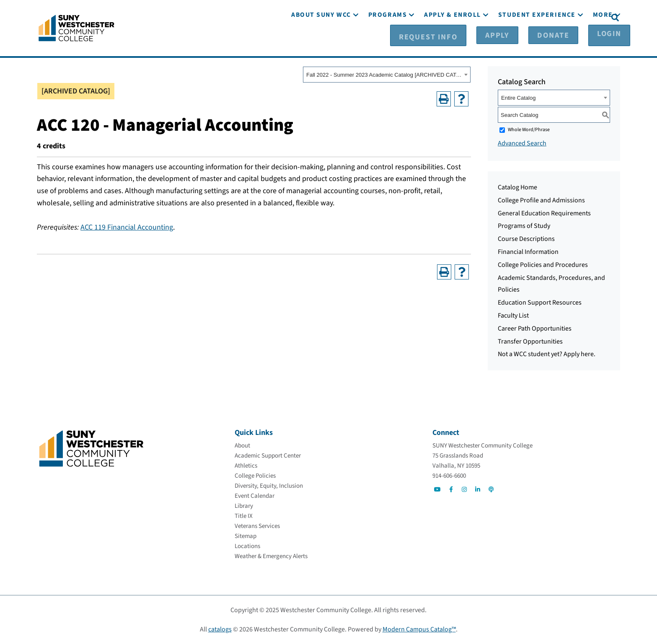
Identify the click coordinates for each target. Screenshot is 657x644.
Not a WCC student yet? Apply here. (547, 354)
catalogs (220, 629)
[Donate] (545, 17)
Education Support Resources (540, 302)
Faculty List (513, 315)
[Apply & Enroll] (453, 41)
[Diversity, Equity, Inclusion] (269, 486)
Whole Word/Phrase (529, 129)
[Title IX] (244, 516)
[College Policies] (255, 476)
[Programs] (388, 41)
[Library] (244, 506)
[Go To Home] (76, 27)
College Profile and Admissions (541, 200)
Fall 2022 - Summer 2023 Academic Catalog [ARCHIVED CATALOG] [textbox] (384, 74)
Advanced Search (522, 143)
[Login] (587, 17)
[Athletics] (246, 466)
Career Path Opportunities (535, 328)
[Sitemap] (246, 536)
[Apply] (504, 17)
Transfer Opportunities (530, 341)
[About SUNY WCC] (321, 41)
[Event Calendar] (255, 496)
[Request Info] (451, 17)
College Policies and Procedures (543, 264)
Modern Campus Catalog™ (419, 629)
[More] (603, 41)
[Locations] (247, 546)
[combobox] (387, 74)
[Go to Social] (437, 489)
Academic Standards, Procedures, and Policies (551, 283)
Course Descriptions (526, 238)
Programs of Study (524, 225)
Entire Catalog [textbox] (518, 97)
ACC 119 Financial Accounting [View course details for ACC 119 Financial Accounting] (127, 227)
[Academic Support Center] (268, 456)
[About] (242, 446)
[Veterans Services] (257, 526)
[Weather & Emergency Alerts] (271, 556)
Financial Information (528, 251)
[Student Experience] (537, 41)
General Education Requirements (544, 213)
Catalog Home (517, 187)
